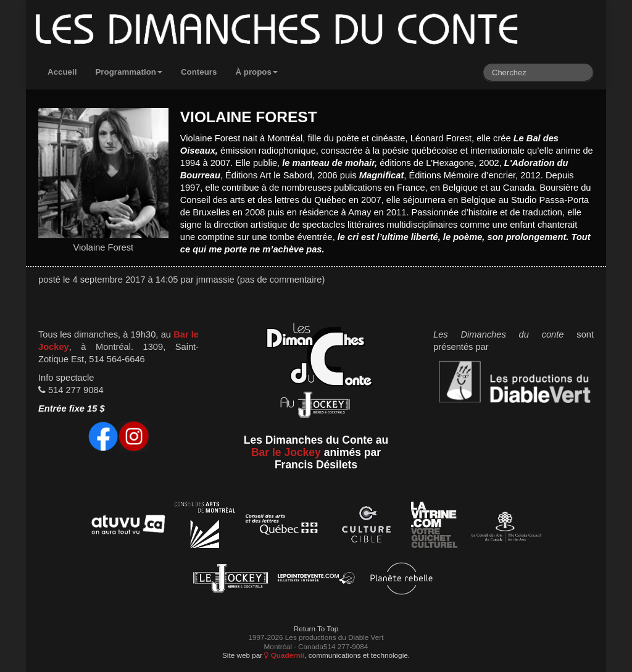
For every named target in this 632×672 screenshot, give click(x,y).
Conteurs (199, 72)
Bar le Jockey (286, 452)
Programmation (129, 72)
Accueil (62, 72)
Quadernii (284, 655)
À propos (256, 72)
